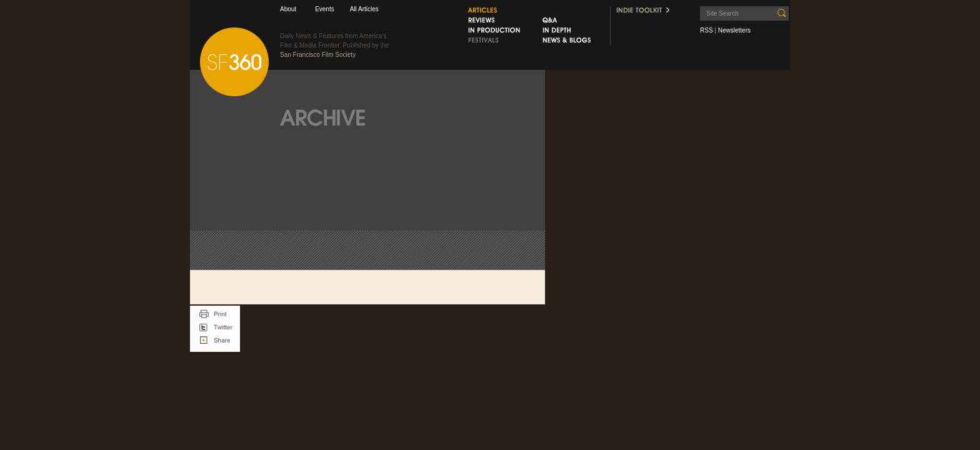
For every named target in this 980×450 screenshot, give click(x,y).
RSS (707, 30)
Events (325, 9)
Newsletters (734, 30)
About (288, 9)
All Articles (364, 9)
